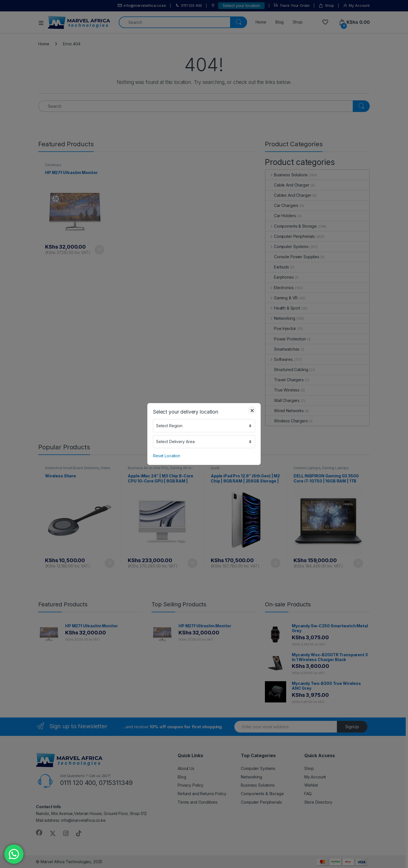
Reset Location (167, 456)
